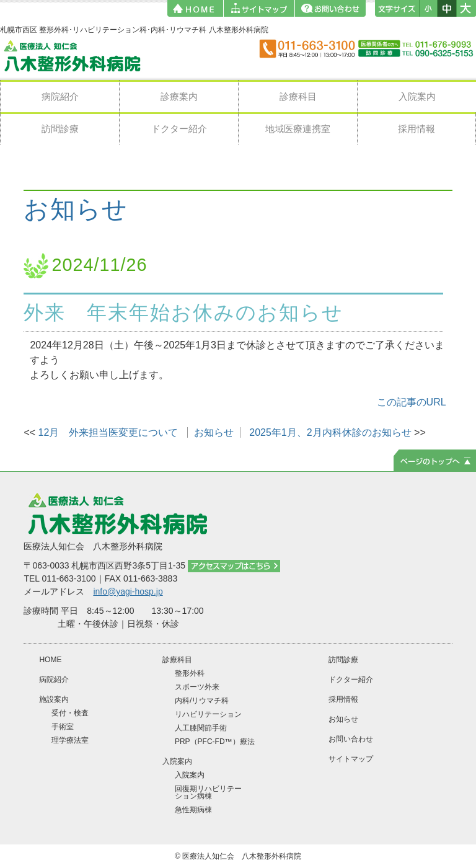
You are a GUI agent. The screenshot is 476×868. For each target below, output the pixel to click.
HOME (50, 660)
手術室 (63, 727)
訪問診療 (60, 129)
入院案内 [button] (417, 96)
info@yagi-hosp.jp (128, 591)
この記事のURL (412, 402)
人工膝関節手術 (201, 728)
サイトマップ (351, 759)
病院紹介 (60, 96)
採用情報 (416, 129)
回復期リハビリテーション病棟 (208, 792)
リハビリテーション (208, 714)
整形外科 (190, 673)
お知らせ (76, 209)
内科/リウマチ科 (202, 701)
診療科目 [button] (298, 96)
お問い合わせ (351, 739)
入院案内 (190, 775)
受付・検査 (70, 713)
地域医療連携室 (298, 129)
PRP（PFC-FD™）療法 (215, 742)
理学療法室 (70, 740)
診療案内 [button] (179, 96)
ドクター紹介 (179, 129)
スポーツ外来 (197, 687)
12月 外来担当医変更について (108, 432)
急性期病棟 (193, 810)
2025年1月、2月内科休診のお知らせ (330, 432)
